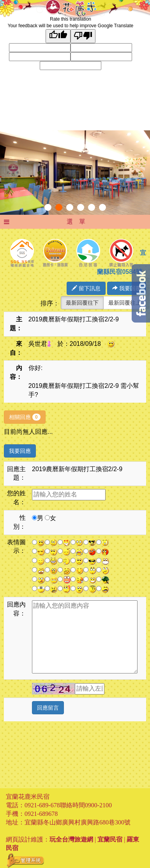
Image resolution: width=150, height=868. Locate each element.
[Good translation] (58, 36)
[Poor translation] (83, 36)
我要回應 (20, 451)
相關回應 (25, 417)
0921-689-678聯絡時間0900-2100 (68, 805)
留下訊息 (86, 288)
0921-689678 (41, 814)
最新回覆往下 (82, 303)
